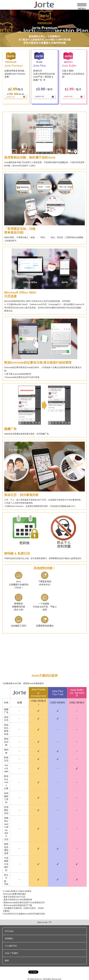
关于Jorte (9, 931)
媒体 (7, 960)
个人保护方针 (11, 946)
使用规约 (9, 938)
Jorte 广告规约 (11, 953)
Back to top (44, 922)
